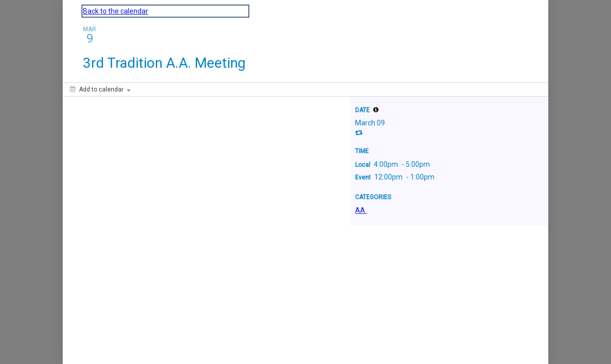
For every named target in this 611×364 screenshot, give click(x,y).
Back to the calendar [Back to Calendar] (116, 11)
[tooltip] (376, 110)
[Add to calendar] (100, 89)
